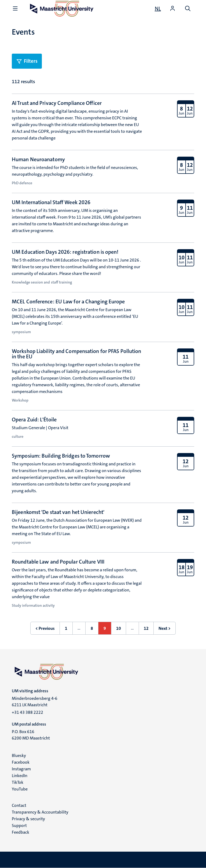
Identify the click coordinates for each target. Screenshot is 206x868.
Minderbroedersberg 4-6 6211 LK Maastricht (35, 702)
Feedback (21, 832)
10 (121, 630)
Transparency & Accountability (40, 812)
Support (19, 825)
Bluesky (19, 755)
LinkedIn (20, 776)
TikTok (18, 782)
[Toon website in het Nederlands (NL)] (158, 9)
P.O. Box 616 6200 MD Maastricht (31, 735)
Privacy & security (28, 819)
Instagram (21, 769)
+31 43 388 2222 (27, 712)
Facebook (21, 762)
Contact (19, 805)
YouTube (20, 789)
